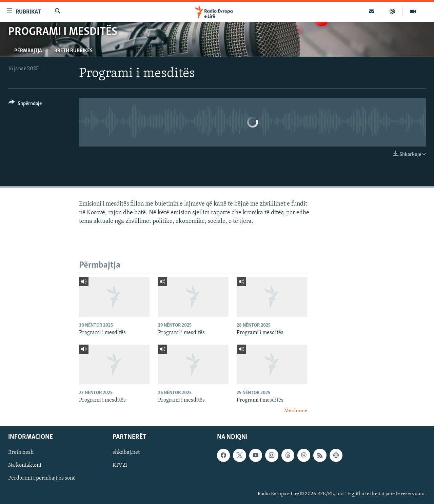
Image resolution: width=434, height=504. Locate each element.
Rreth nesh (21, 452)
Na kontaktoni (25, 465)
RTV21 (120, 465)
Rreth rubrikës (73, 51)
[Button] (25, 105)
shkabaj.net (126, 452)
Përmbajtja (28, 51)
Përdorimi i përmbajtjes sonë (42, 478)
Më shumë (296, 411)
